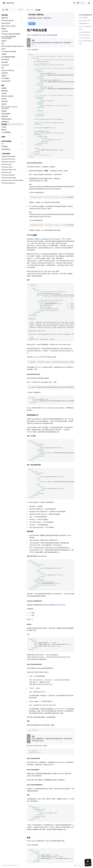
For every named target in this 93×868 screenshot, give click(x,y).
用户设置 (4, 124)
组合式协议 (5, 101)
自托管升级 (5, 73)
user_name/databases (86, 41)
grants (81, 29)
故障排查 (4, 76)
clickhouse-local (6, 172)
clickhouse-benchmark (8, 159)
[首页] (28, 10)
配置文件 (4, 130)
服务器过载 (5, 116)
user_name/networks (85, 32)
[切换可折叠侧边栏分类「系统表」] (22, 137)
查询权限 (4, 111)
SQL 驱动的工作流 (57, 43)
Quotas (4, 49)
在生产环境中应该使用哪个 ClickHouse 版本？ (9, 37)
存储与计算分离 (6, 23)
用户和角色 (5, 147)
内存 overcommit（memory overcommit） (9, 108)
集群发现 (4, 41)
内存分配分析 (5, 59)
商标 (76, 865)
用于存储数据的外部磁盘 (8, 57)
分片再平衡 (5, 31)
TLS (3, 144)
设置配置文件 (5, 122)
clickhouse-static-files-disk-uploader (12, 180)
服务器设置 (5, 91)
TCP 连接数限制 (6, 132)
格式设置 (4, 99)
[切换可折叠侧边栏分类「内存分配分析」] (22, 65)
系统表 (3, 137)
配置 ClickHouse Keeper (9, 26)
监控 (3, 43)
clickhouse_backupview (8, 156)
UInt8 (43, 825)
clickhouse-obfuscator (8, 175)
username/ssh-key (85, 21)
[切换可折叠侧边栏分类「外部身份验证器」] (22, 149)
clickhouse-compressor (8, 162)
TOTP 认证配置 (83, 18)
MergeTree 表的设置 (7, 96)
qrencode (35, 357)
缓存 (3, 68)
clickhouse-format (7, 167)
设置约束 (4, 104)
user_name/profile (84, 35)
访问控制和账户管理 (60, 605)
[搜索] (79, 3)
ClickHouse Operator (8, 20)
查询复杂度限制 (6, 114)
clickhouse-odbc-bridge (9, 178)
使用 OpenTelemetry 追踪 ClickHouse (12, 46)
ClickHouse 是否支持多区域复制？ (11, 34)
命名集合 (4, 127)
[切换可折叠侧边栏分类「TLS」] (22, 144)
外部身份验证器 (6, 149)
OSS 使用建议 (5, 78)
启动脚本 (4, 54)
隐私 (80, 865)
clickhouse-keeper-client (9, 170)
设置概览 (4, 88)
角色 (80, 44)
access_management (85, 26)
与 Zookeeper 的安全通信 (9, 51)
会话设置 (4, 93)
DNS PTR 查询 (61, 709)
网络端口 (4, 29)
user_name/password (85, 15)
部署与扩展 (5, 18)
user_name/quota (84, 38)
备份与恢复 (5, 62)
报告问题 (32, 24)
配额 (63, 780)
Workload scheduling (8, 70)
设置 (3, 85)
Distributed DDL (6, 81)
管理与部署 (5, 15)
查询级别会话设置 (6, 119)
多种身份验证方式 (84, 23)
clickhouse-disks (6, 164)
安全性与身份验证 (6, 141)
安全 (84, 865)
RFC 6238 (48, 243)
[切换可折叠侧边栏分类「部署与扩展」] (22, 18)
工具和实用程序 (6, 154)
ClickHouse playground (8, 183)
